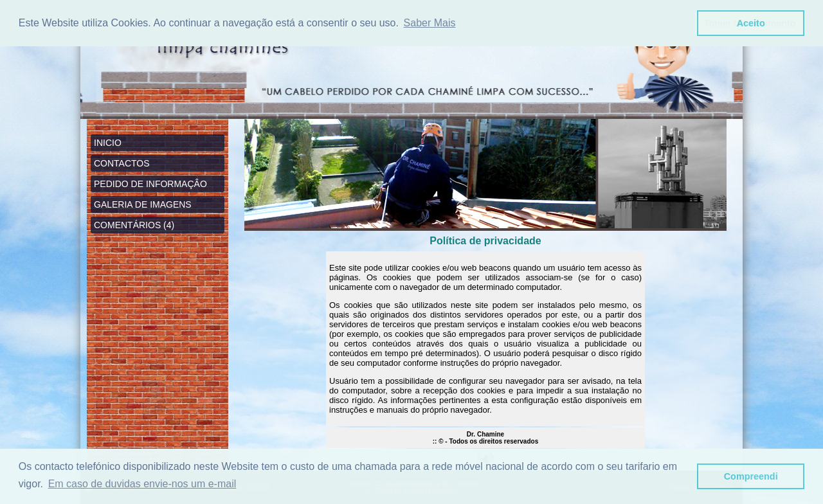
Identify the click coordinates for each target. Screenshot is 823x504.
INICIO (108, 143)
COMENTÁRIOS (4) (134, 225)
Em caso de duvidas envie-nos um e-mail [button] (142, 484)
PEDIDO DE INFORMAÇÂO (150, 184)
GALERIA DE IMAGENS (143, 204)
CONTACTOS (122, 163)
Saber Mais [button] (430, 23)
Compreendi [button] (751, 476)
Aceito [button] (751, 23)
